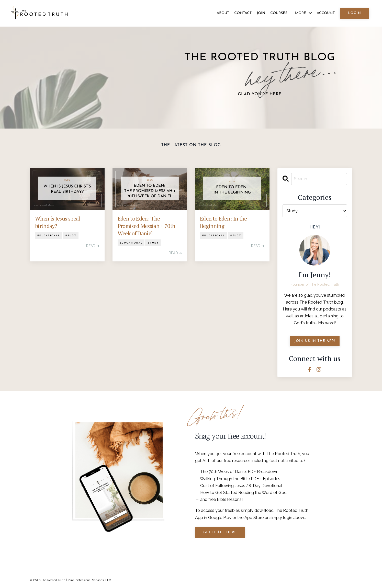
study (71, 236)
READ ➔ (93, 246)
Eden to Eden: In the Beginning (223, 222)
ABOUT (223, 13)
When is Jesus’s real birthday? (58, 222)
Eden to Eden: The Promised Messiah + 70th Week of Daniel (147, 226)
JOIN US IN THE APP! (315, 341)
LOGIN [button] (355, 13)
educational (49, 236)
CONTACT (243, 13)
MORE (303, 13)
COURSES (279, 13)
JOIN (261, 13)
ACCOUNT (326, 13)
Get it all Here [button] (220, 532)
